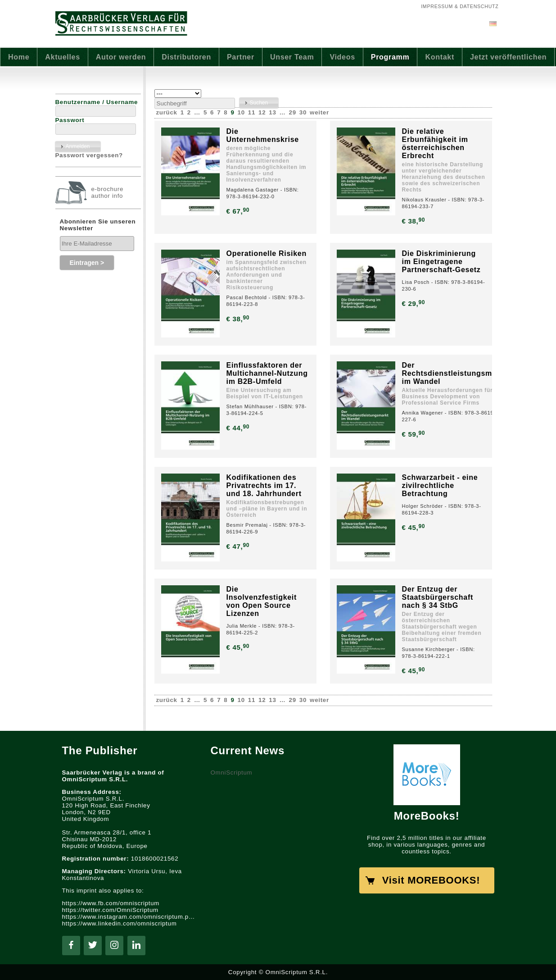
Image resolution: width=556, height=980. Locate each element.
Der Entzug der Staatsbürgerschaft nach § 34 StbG (438, 597)
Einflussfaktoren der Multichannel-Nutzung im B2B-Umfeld (267, 373)
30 (303, 112)
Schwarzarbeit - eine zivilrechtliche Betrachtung (440, 485)
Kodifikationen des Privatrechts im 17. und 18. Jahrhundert (264, 485)
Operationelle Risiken (267, 253)
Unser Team (292, 57)
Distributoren (186, 57)
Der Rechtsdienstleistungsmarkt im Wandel (454, 373)
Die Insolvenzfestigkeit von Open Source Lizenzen (262, 601)
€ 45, (414, 527)
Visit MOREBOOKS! (431, 880)
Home (19, 57)
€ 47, (239, 546)
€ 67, (239, 211)
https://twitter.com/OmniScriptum (110, 910)
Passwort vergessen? (89, 155)
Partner (241, 57)
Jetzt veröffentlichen (508, 57)
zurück (167, 112)
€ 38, (414, 221)
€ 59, (414, 434)
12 (262, 112)
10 (241, 112)
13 (272, 112)
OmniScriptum (232, 773)
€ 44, (239, 428)
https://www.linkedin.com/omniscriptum (120, 923)
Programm (390, 57)
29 (293, 112)
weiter (319, 112)
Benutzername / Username (97, 102)
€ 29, (414, 303)
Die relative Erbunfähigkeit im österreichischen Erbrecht (435, 144)
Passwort (70, 120)
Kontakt (440, 57)
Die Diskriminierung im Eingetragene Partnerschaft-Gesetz (441, 262)
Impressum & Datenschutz (460, 6)
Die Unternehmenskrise (263, 135)
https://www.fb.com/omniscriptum (111, 903)
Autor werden (121, 57)
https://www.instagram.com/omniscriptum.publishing (130, 917)
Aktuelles (62, 57)
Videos (342, 57)
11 (252, 112)
